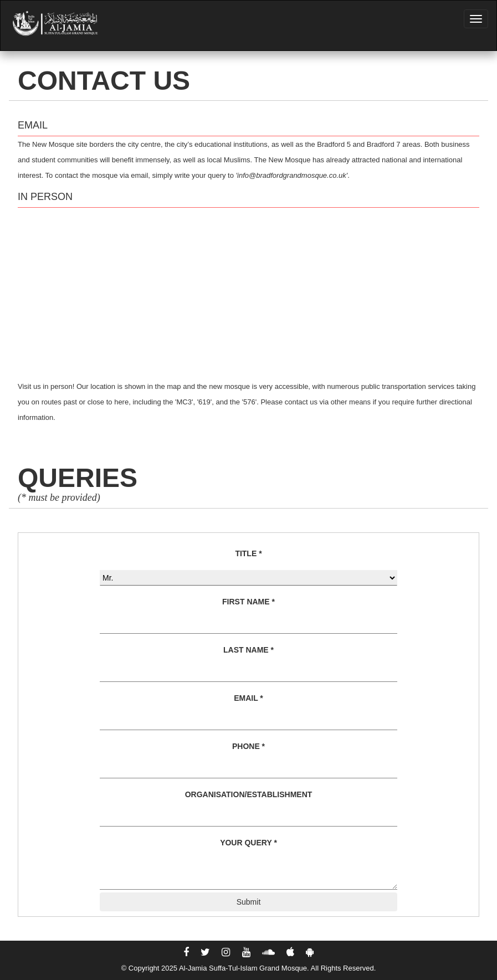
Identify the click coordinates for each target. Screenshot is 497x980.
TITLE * (248, 553)
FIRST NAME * (248, 602)
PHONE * (248, 746)
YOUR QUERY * (248, 843)
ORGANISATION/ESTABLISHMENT (249, 794)
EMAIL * (248, 698)
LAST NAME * (248, 650)
